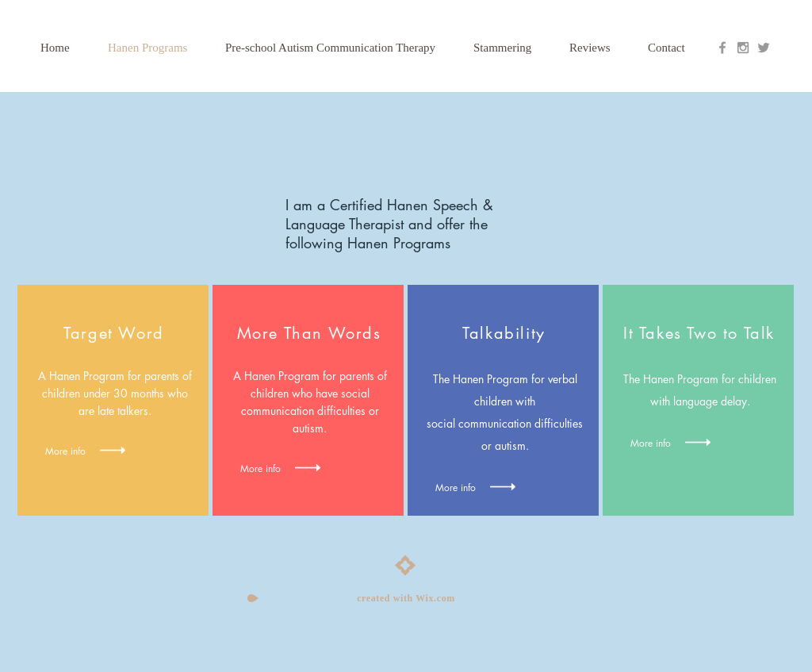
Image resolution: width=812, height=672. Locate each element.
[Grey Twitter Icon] (764, 48)
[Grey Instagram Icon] (743, 48)
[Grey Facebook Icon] (722, 48)
